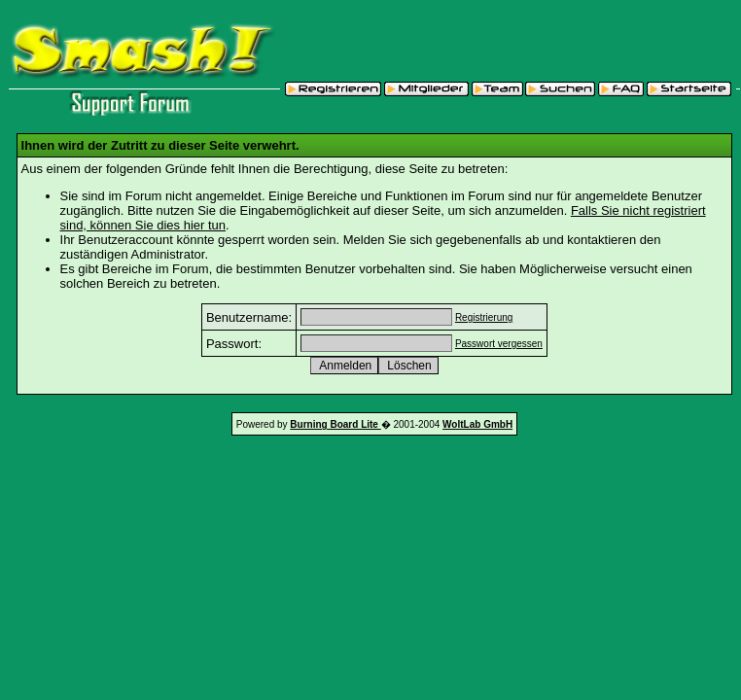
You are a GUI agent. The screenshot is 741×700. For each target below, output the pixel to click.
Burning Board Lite (335, 424)
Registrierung (484, 317)
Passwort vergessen (499, 344)
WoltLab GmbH (477, 424)
